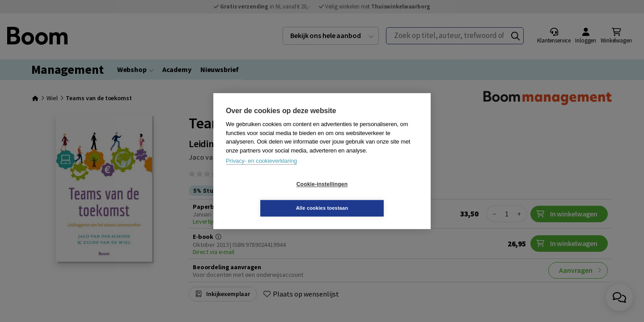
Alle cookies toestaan (375, 196)
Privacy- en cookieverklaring (261, 173)
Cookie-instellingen (269, 196)
